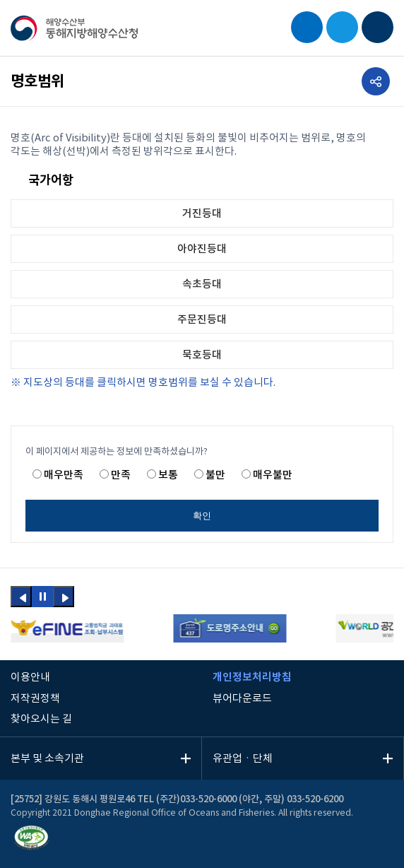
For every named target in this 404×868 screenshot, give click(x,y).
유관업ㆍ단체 (243, 759)
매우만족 (64, 475)
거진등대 (202, 214)
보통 (168, 475)
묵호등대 (202, 355)
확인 (202, 516)
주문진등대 (202, 320)
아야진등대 (202, 249)
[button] (21, 597)
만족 (121, 475)
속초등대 (202, 285)
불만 (215, 475)
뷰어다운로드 (242, 699)
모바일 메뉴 (378, 27)
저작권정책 (35, 699)
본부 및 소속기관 (47, 759)
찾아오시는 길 (41, 719)
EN (342, 27)
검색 (307, 27)
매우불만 (273, 475)
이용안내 (30, 678)
